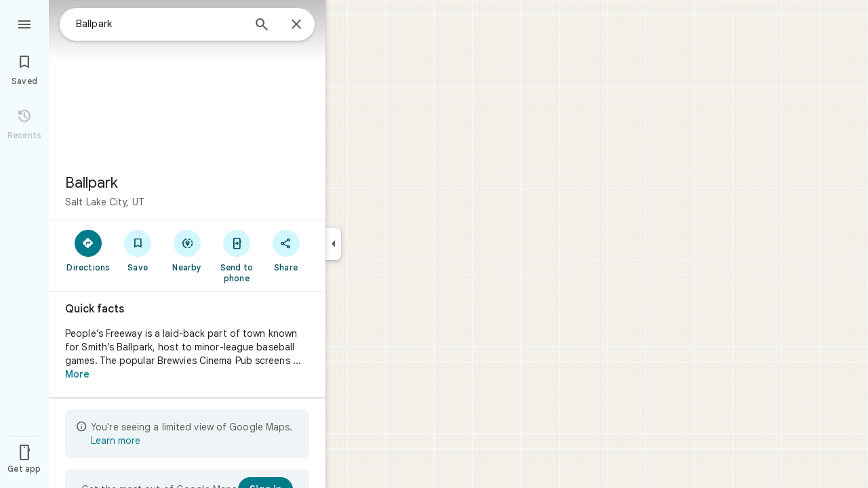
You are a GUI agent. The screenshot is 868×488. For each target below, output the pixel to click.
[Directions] (88, 250)
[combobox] (159, 24)
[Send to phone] (236, 256)
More (77, 374)
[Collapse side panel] (333, 244)
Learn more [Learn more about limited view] (116, 441)
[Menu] (24, 23)
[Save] (138, 250)
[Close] (296, 25)
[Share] (286, 250)
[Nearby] (188, 250)
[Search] (262, 26)
